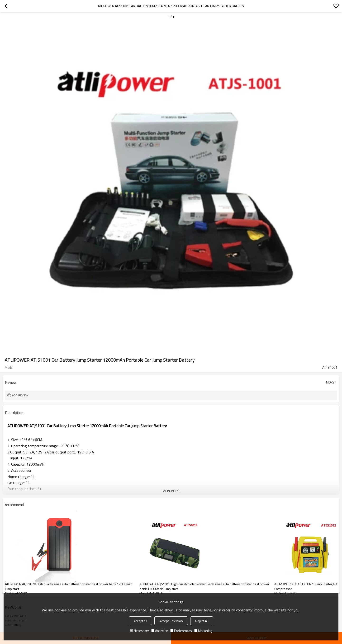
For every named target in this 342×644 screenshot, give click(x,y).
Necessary (139, 631)
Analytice (160, 631)
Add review (20, 395)
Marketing (203, 631)
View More (171, 491)
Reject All (202, 621)
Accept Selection (171, 621)
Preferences (181, 631)
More (330, 382)
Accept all (140, 621)
